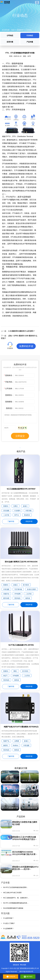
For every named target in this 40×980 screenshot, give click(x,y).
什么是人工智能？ (9, 923)
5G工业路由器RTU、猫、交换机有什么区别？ (18, 898)
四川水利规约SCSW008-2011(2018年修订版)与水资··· (25, 853)
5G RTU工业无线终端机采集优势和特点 (16, 887)
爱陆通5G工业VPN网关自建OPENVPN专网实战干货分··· (24, 838)
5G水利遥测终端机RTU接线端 (13, 908)
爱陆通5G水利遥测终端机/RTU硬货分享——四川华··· (25, 868)
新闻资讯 (20, 30)
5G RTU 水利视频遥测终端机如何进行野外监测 (19, 903)
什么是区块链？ (8, 918)
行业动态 (28, 30)
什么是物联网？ (8, 928)
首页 (13, 30)
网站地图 (23, 965)
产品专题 (30, 42)
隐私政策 (16, 965)
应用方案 (10, 42)
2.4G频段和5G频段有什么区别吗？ (22, 331)
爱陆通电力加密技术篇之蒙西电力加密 (25, 823)
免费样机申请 (26, 346)
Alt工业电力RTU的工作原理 (12, 893)
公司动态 (10, 35)
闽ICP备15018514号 (26, 972)
